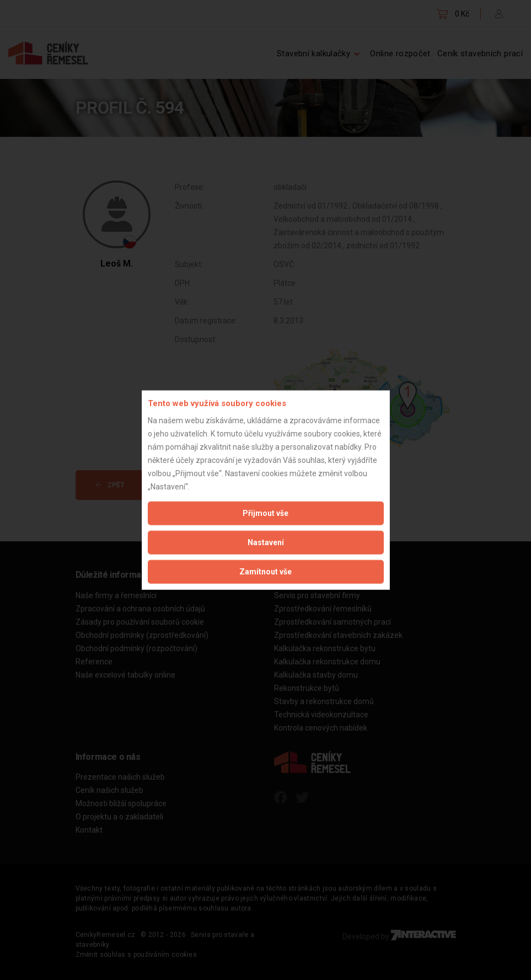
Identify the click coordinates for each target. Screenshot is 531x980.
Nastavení (266, 542)
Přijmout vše (265, 513)
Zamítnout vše (265, 571)
